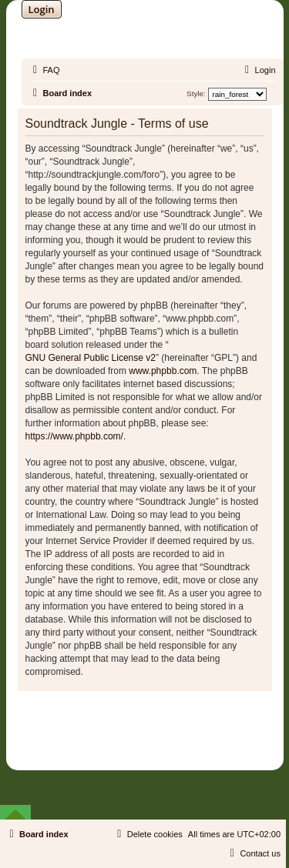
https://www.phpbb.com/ (74, 436)
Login (42, 9)
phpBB (105, 725)
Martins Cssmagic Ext (184, 737)
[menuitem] (45, 70)
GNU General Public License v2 (91, 358)
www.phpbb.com (163, 371)
